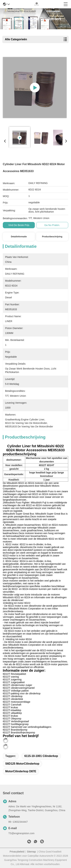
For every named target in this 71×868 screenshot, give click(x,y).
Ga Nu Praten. (52, 225)
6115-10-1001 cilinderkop (41, 756)
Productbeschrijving (52, 237)
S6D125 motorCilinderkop (22, 764)
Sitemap (31, 852)
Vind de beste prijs (19, 225)
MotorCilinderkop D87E (21, 771)
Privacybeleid (17, 852)
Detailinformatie (19, 237)
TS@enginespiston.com (21, 833)
